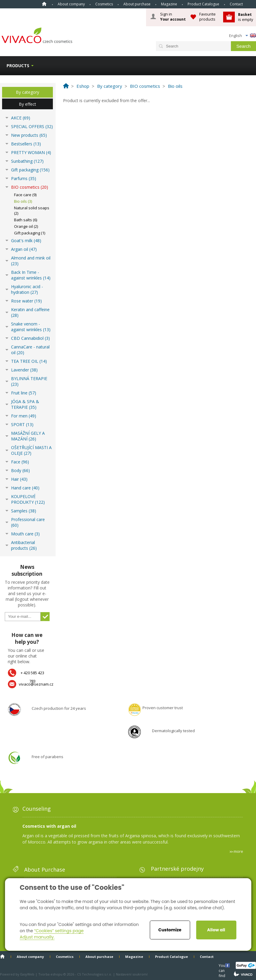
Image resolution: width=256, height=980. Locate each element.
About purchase (137, 4)
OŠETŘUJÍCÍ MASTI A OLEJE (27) (31, 450)
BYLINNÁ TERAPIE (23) (29, 381)
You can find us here (223, 965)
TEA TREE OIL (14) (29, 361)
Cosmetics (104, 4)
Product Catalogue (203, 4)
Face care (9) (25, 195)
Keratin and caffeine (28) (30, 312)
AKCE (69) (21, 118)
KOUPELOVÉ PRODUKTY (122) (28, 499)
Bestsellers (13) (26, 144)
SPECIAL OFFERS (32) (32, 126)
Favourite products (207, 17)
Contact (236, 4)
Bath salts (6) (26, 220)
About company (71, 4)
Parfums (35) (24, 178)
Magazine (169, 4)
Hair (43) (19, 479)
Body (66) (20, 470)
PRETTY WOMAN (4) (31, 152)
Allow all (216, 930)
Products (18, 66)
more (238, 851)
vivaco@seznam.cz (36, 684)
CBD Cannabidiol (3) (30, 338)
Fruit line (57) (24, 393)
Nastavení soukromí (132, 974)
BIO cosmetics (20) (30, 187)
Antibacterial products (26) (24, 545)
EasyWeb (27, 974)
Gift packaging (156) (30, 170)
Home (44, 4)
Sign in (173, 17)
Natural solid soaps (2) (32, 211)
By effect (27, 104)
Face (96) (20, 462)
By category (27, 92)
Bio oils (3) (23, 201)
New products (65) (29, 135)
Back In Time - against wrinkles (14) (31, 275)
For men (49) (24, 416)
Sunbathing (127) (27, 161)
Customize (170, 930)
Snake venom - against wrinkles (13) (31, 327)
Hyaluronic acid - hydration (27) (27, 289)
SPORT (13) (22, 424)
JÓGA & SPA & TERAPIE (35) (25, 404)
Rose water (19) (26, 301)
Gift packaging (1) (30, 233)
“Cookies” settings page (59, 931)
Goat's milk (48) (26, 241)
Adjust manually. (37, 937)
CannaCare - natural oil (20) (30, 350)
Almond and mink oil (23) (31, 261)
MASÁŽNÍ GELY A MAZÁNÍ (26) (28, 436)
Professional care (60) (28, 522)
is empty (246, 17)
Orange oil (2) (26, 226)
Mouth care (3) (25, 534)
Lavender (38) (24, 370)
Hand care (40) (25, 488)
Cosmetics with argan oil (49, 826)
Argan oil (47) (24, 249)
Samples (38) (24, 511)
